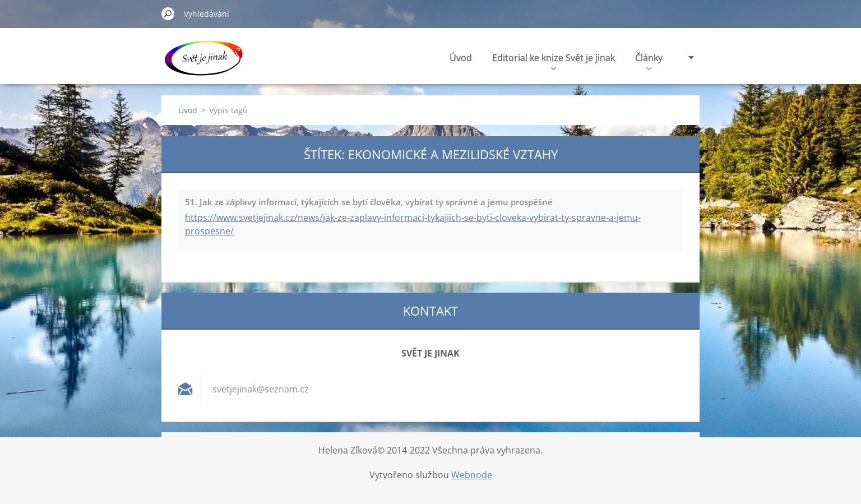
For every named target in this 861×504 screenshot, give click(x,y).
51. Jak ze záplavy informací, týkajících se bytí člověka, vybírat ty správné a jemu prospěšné (369, 202)
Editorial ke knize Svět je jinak (554, 61)
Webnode (472, 475)
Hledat (168, 13)
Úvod (461, 58)
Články (649, 61)
